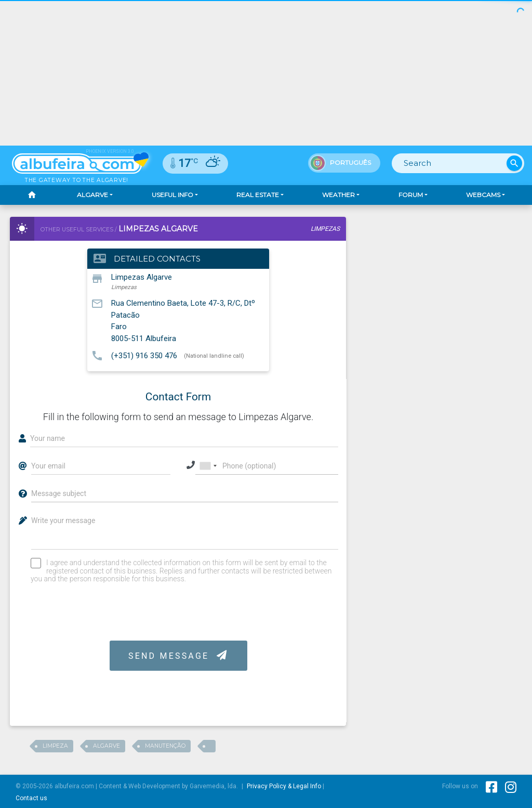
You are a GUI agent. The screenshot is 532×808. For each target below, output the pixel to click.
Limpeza (55, 746)
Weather (338, 195)
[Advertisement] (266, 73)
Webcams (483, 195)
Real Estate (258, 195)
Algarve (92, 195)
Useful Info (172, 195)
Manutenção (165, 746)
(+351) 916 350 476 (144, 355)
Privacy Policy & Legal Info (284, 786)
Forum (411, 195)
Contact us (31, 798)
